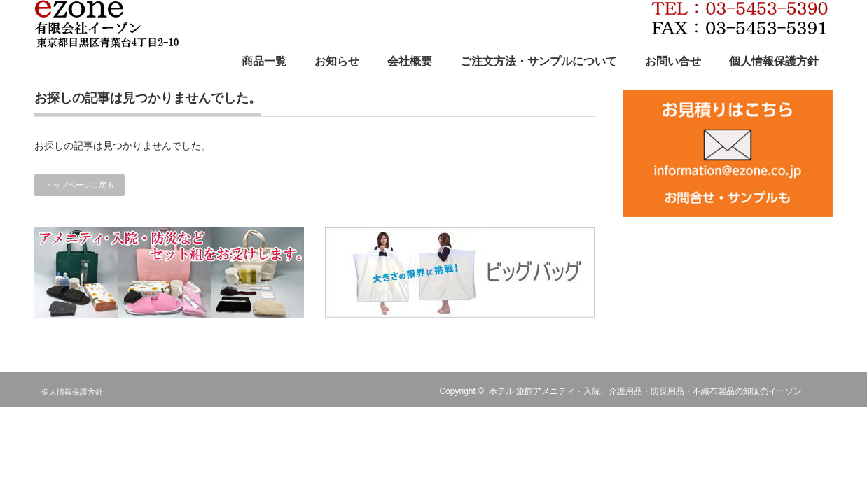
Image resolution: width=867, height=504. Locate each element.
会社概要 (410, 61)
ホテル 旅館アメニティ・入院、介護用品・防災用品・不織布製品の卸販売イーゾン (645, 391)
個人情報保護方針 (774, 61)
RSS (824, 391)
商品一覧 (264, 61)
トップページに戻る (79, 185)
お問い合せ (673, 61)
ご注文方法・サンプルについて (539, 61)
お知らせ (337, 61)
